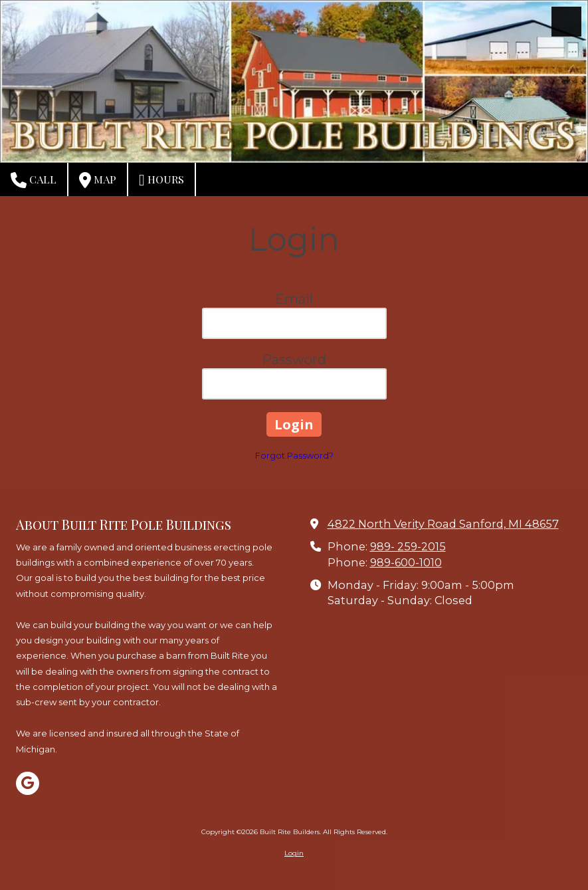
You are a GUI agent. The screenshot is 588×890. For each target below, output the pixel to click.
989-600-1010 (406, 562)
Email (294, 299)
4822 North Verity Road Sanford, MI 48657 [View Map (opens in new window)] (443, 524)
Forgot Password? (294, 455)
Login (294, 853)
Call (34, 180)
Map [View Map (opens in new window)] (98, 180)
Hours (161, 180)
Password (294, 360)
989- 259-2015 (408, 546)
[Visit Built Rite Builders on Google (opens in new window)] (28, 783)
